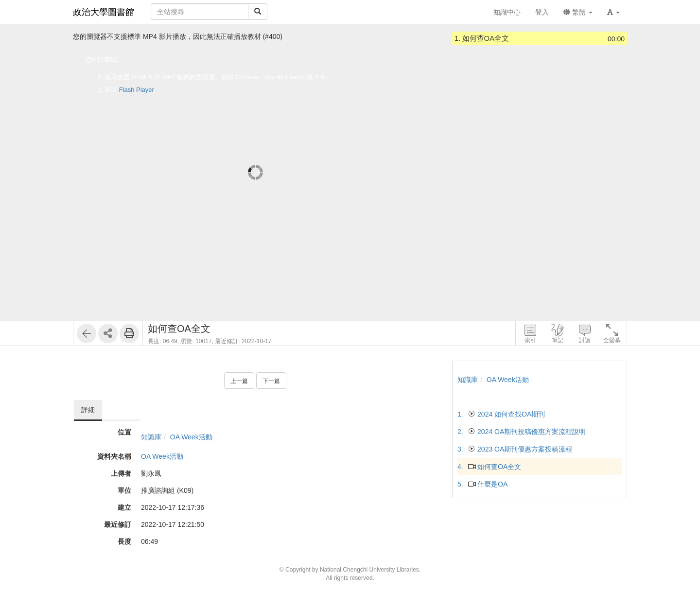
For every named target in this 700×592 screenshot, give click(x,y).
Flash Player (137, 90)
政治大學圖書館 (104, 12)
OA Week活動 (191, 437)
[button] (613, 12)
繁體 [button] (578, 12)
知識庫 (151, 437)
